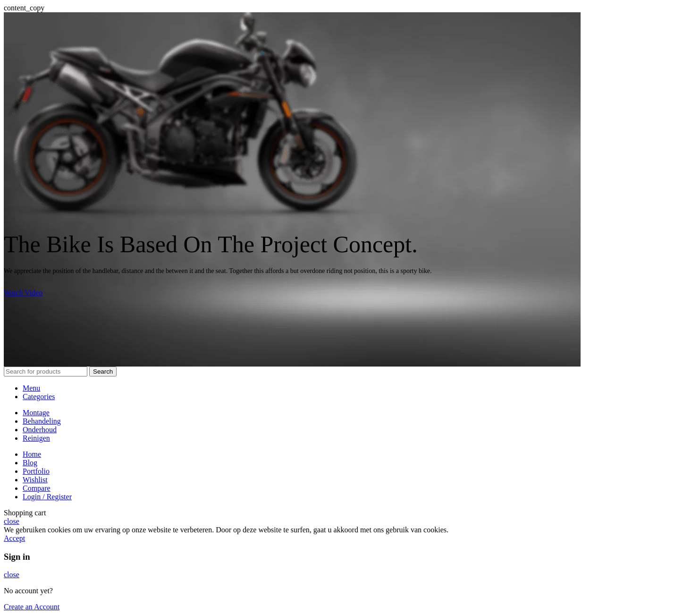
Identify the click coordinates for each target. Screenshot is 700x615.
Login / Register (47, 497)
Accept (14, 538)
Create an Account (32, 607)
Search (103, 372)
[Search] (46, 372)
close (12, 521)
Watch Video (23, 293)
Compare (37, 488)
